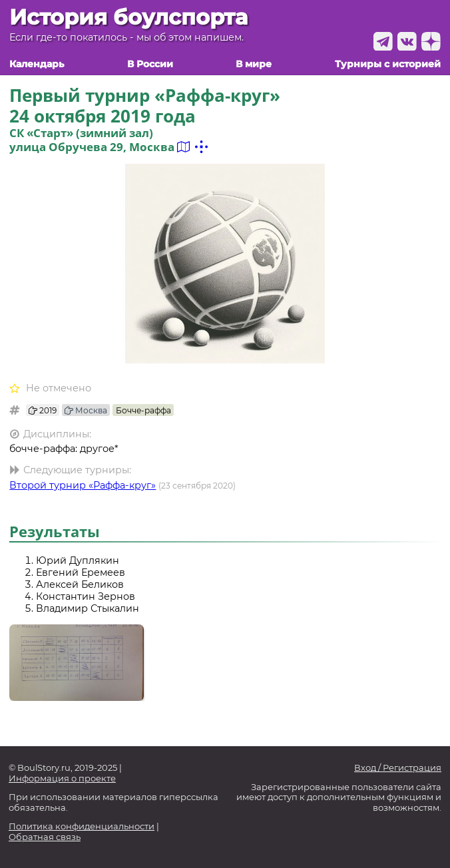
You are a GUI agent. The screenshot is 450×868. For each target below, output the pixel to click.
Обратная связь (45, 837)
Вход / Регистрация (398, 768)
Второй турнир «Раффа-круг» (83, 485)
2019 (43, 410)
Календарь (37, 64)
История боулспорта (128, 17)
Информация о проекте (62, 778)
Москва (86, 410)
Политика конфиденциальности (82, 826)
